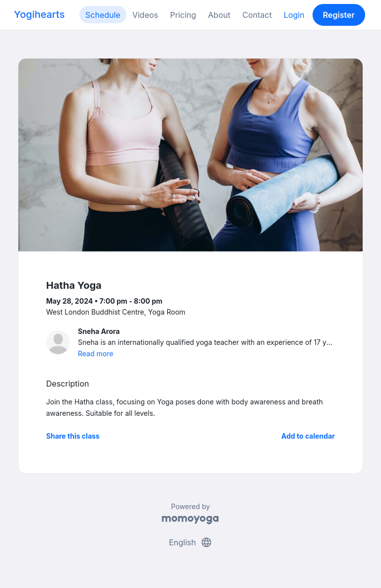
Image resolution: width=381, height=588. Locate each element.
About (219, 15)
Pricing (183, 15)
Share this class (73, 436)
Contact (257, 15)
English (190, 542)
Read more (95, 354)
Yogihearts (39, 14)
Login (294, 15)
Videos (145, 15)
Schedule (103, 15)
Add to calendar (308, 436)
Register (339, 15)
